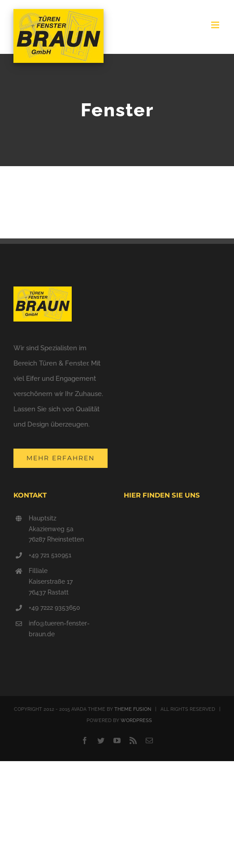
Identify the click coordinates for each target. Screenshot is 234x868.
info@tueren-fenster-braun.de (59, 629)
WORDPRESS (136, 720)
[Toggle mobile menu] (216, 25)
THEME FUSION (133, 709)
